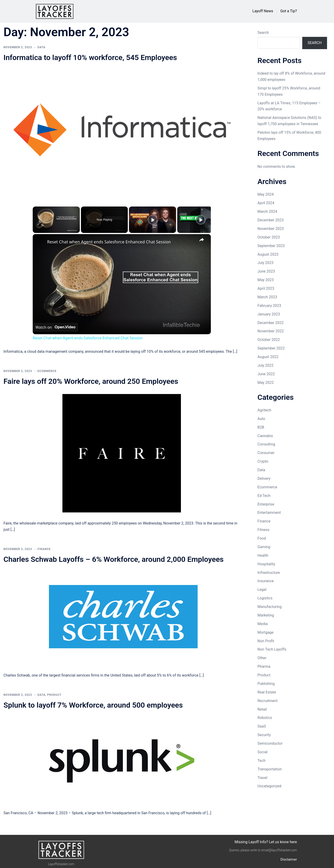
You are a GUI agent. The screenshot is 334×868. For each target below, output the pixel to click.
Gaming (264, 547)
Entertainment (269, 513)
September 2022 (271, 348)
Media (263, 624)
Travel (262, 778)
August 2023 (268, 254)
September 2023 (271, 246)
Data (42, 47)
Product (54, 695)
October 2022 (269, 340)
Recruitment (268, 701)
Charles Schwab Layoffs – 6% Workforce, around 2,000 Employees (114, 559)
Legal (262, 590)
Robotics (265, 718)
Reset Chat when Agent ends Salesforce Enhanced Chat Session (109, 242)
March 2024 (267, 211)
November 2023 (271, 229)
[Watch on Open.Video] (55, 327)
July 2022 (265, 365)
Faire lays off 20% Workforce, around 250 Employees (91, 381)
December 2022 (271, 323)
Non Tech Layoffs (272, 649)
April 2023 (266, 288)
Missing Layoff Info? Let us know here (266, 842)
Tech (261, 761)
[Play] (153, 220)
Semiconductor (270, 743)
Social (262, 752)
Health (263, 555)
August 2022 (268, 357)
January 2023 (269, 314)
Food (262, 538)
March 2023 (267, 297)
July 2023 (265, 263)
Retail (262, 709)
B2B (261, 427)
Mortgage (265, 632)
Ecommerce (47, 371)
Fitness (263, 530)
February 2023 (269, 306)
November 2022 (271, 331)
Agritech (264, 410)
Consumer (266, 453)
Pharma (264, 666)
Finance (44, 549)
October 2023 (269, 237)
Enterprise (266, 504)
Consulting (266, 444)
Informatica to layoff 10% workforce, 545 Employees (90, 57)
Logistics (265, 598)
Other (262, 658)
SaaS (262, 726)
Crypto (263, 461)
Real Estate (267, 692)
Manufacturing (270, 607)
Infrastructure (269, 573)
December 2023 (271, 220)
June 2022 (266, 374)
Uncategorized (269, 786)
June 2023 (266, 271)
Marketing (266, 615)
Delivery (264, 479)
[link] (40, 242)
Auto (261, 419)
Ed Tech (264, 496)
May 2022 (266, 383)
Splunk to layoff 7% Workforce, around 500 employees (93, 705)
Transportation (270, 769)
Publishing (266, 684)
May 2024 (266, 194)
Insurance (266, 581)
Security (264, 735)
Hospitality (266, 564)
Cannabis (265, 436)
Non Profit (266, 641)
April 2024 (266, 203)
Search (263, 33)
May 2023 (266, 280)
